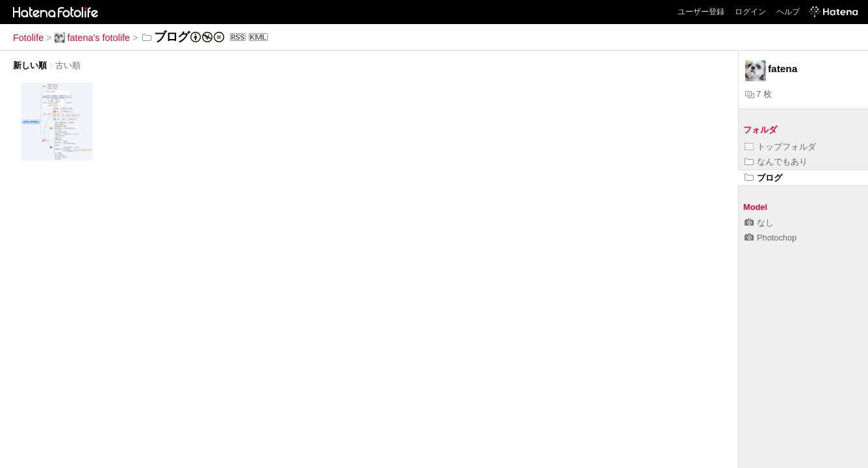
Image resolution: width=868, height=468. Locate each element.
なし (759, 223)
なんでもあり (776, 162)
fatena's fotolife (92, 38)
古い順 (68, 65)
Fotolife (28, 38)
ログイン (750, 12)
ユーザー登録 (701, 12)
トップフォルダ (780, 147)
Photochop (771, 238)
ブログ (763, 178)
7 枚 (759, 94)
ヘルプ (788, 12)
